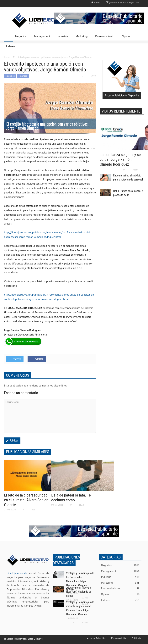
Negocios (21, 38)
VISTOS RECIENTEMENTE (121, 111)
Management (43, 38)
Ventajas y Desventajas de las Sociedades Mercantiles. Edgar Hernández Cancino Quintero (80, 581)
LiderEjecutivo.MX (17, 573)
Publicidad (137, 638)
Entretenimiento (105, 38)
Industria (63, 38)
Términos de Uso (119, 638)
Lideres (11, 48)
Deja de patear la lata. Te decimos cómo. (71, 498)
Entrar (96, 2)
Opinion (126, 36)
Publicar (13, 441)
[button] (140, 36)
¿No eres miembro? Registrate (122, 2)
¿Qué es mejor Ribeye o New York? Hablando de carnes (79, 592)
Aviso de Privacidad (97, 638)
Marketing (82, 38)
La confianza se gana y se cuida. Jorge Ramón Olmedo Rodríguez (120, 159)
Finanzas (23, 76)
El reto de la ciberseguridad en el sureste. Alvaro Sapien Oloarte (26, 500)
